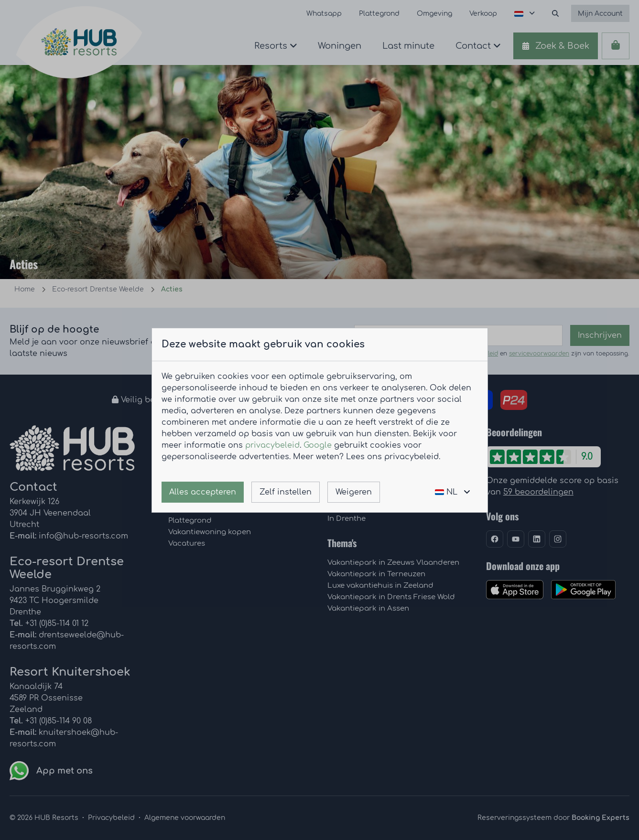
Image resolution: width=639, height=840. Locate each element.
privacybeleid (272, 445)
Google (318, 445)
